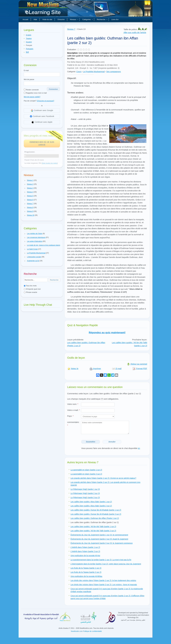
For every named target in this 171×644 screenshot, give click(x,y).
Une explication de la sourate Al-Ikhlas (86, 576)
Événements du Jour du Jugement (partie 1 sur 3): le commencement (99, 535)
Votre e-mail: (73, 410)
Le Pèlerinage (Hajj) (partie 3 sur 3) (85, 498)
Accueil (25, 19)
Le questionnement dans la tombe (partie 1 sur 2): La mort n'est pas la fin (101, 560)
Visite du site (47, 19)
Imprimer (95, 368)
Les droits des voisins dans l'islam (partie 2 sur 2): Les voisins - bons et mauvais (104, 585)
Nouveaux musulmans (43, 9)
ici (139, 448)
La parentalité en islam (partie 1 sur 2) (86, 470)
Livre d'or (115, 19)
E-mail (26, 70)
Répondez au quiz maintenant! (107, 333)
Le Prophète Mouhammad (94, 72)
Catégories (88, 19)
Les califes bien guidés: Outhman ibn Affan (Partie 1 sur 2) (95, 518)
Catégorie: (72, 72)
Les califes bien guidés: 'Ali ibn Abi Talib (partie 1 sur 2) (93, 527)
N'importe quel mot (32, 289)
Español (29, 42)
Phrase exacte (30, 292)
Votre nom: (73, 404)
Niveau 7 (71, 29)
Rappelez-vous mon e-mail (35, 93)
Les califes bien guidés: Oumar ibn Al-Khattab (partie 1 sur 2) (96, 510)
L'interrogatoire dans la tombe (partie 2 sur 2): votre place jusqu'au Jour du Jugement (106, 564)
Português (30, 49)
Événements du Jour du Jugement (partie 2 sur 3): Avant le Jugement (99, 539)
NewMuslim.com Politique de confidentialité (86, 631)
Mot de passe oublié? (32, 97)
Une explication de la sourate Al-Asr (85, 556)
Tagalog (29, 39)
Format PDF (140, 368)
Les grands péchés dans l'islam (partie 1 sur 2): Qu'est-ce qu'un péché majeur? (103, 478)
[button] (25, 180)
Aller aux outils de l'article (135, 32)
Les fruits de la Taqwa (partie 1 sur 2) (86, 568)
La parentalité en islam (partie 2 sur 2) (86, 474)
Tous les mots (30, 286)
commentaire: (73, 424)
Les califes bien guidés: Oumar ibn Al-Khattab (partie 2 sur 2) (96, 514)
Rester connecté (31, 90)
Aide (35, 19)
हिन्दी (27, 52)
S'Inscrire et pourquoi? (46, 101)
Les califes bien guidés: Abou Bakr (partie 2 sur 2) (91, 506)
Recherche (102, 19)
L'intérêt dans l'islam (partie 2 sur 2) (85, 551)
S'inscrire (61, 19)
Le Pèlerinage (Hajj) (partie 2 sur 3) (85, 493)
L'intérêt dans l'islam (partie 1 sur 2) (85, 547)
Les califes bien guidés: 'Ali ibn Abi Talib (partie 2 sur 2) (93, 531)
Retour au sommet (137, 364)
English (29, 35)
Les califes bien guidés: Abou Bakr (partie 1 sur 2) (91, 502)
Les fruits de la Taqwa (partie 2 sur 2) (86, 572)
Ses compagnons (114, 72)
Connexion (53, 89)
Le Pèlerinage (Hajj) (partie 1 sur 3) (85, 489)
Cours (79, 72)
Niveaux (74, 19)
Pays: (70, 416)
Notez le (73, 368)
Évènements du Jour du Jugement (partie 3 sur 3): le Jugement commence (102, 543)
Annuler (112, 442)
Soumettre (91, 442)
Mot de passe (29, 79)
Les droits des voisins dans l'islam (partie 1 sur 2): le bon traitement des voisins (103, 580)
